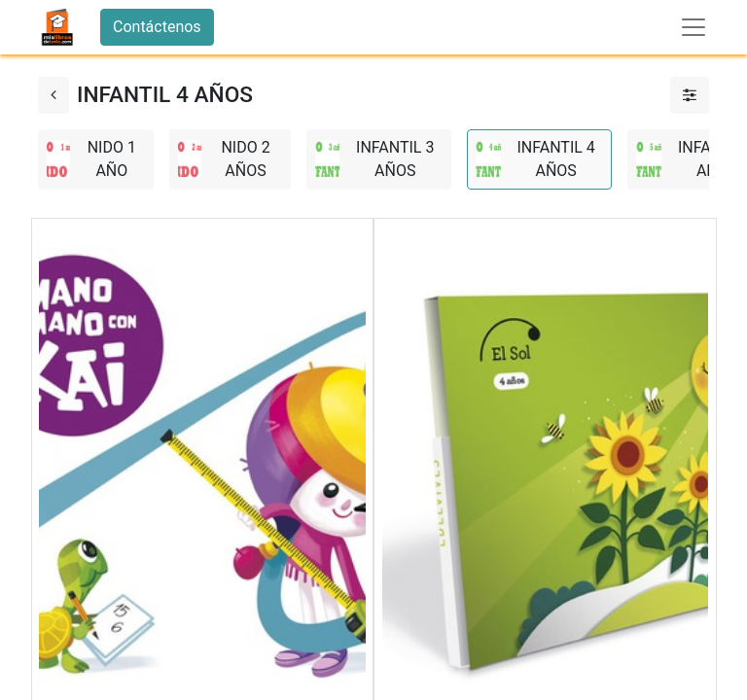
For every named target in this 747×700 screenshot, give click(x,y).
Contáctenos (157, 27)
